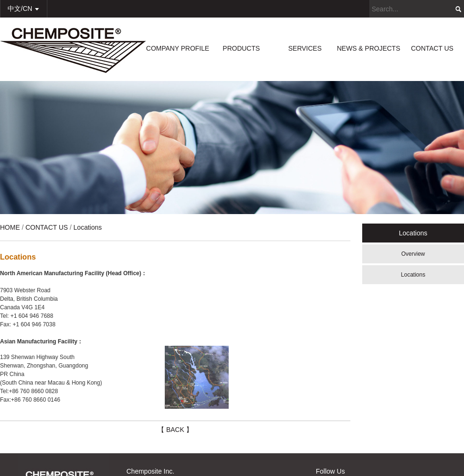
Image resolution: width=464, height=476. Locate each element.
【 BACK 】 (175, 430)
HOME (10, 227)
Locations (413, 275)
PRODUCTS (241, 48)
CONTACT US (432, 48)
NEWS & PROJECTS (368, 48)
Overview (413, 254)
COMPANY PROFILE (178, 48)
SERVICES (305, 48)
